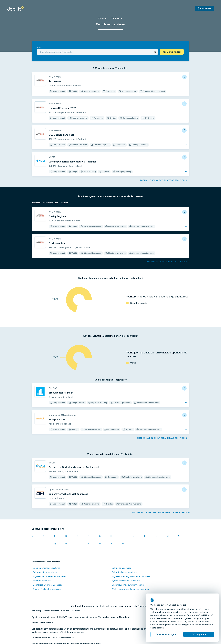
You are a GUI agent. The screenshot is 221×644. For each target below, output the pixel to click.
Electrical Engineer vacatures (46, 568)
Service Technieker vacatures (47, 589)
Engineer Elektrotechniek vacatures (50, 576)
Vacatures (103, 18)
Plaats (39, 48)
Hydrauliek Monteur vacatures (126, 581)
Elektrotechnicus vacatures (124, 572)
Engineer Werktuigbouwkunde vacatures (131, 576)
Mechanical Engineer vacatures (47, 585)
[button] (155, 52)
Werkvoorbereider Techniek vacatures (130, 589)
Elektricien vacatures (121, 568)
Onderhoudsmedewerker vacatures (129, 585)
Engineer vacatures (42, 581)
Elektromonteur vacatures (45, 572)
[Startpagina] (15, 8)
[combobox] (97, 52)
